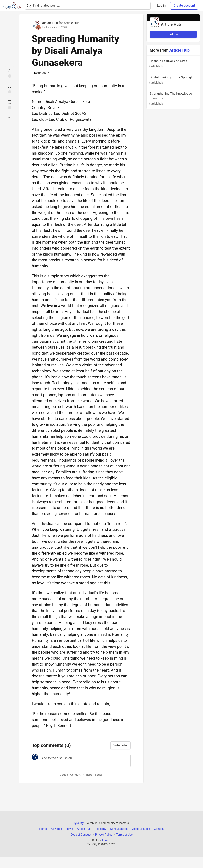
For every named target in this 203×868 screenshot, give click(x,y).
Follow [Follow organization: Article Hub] (173, 34)
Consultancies (119, 829)
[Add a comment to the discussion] (85, 761)
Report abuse (94, 775)
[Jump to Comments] (10, 89)
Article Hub (50, 23)
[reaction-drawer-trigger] (10, 73)
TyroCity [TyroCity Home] (79, 823)
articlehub (41, 73)
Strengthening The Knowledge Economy (173, 99)
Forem (106, 840)
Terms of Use (124, 835)
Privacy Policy (104, 835)
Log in (161, 5)
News (69, 829)
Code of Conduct (70, 775)
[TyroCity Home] (12, 6)
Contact (159, 829)
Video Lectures (141, 829)
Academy (100, 829)
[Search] (29, 6)
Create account (184, 5)
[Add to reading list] (10, 104)
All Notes (56, 829)
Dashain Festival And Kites (173, 64)
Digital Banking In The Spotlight (173, 80)
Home (43, 829)
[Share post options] (10, 118)
